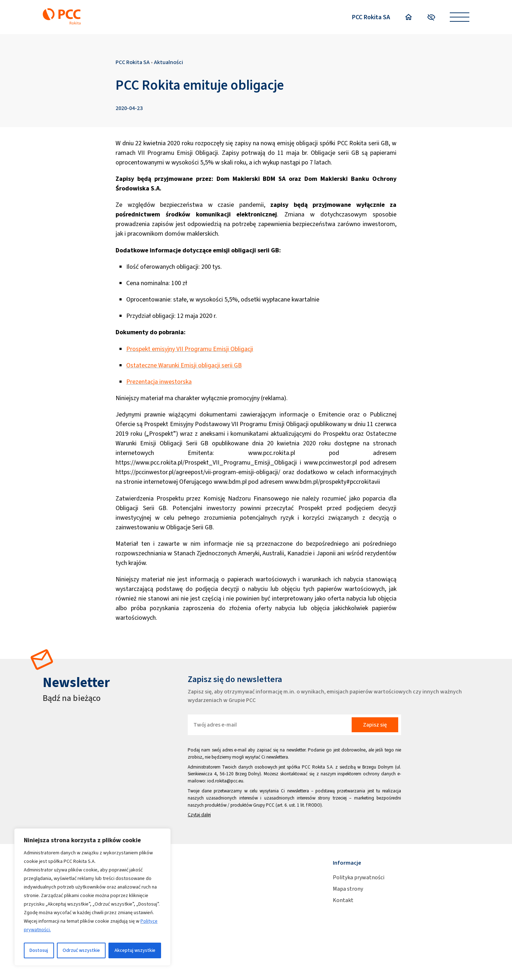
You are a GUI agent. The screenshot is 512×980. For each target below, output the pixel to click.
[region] (92, 897)
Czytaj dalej (199, 815)
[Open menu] (460, 17)
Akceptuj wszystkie (135, 950)
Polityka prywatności (359, 877)
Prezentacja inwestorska (159, 382)
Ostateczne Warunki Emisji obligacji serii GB (184, 365)
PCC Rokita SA (371, 17)
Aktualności (169, 62)
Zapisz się (375, 725)
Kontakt (343, 900)
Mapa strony (348, 889)
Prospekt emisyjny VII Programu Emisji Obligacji (190, 349)
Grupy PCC (264, 805)
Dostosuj (39, 950)
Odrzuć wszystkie (81, 950)
